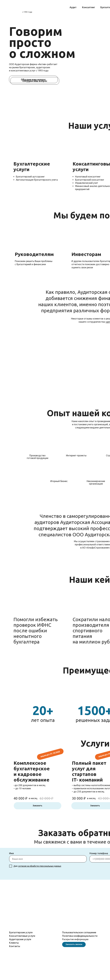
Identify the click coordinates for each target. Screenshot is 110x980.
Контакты (15, 946)
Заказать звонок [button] (74, 944)
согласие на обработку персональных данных (40, 866)
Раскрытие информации (75, 939)
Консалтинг (89, 7)
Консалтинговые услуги (22, 936)
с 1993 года (27, 12)
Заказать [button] (38, 806)
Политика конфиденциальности (80, 936)
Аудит (73, 7)
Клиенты (14, 943)
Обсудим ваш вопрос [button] (35, 81)
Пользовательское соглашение (79, 932)
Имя (11, 853)
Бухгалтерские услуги (21, 932)
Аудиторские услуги (20, 939)
